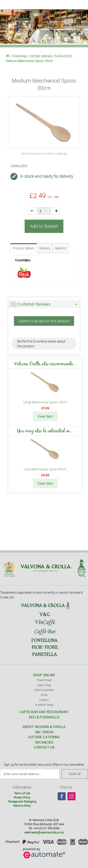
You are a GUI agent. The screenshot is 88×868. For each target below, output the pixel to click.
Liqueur (44, 700)
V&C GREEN (44, 732)
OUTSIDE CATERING (44, 737)
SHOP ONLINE (44, 675)
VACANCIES (44, 742)
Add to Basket (44, 226)
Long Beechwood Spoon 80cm (45, 469)
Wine (44, 695)
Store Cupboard (44, 690)
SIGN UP (75, 774)
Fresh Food (44, 680)
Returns (61, 248)
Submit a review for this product (44, 321)
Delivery (45, 248)
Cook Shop (44, 685)
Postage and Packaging (22, 801)
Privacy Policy (22, 797)
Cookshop (19, 56)
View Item (45, 416)
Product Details (24, 248)
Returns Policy (22, 806)
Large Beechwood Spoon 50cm (45, 402)
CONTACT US (44, 747)
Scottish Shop (44, 705)
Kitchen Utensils (41, 56)
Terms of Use (22, 793)
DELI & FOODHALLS (44, 717)
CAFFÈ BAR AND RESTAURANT (44, 712)
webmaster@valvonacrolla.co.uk (44, 832)
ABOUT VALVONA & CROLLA (44, 727)
